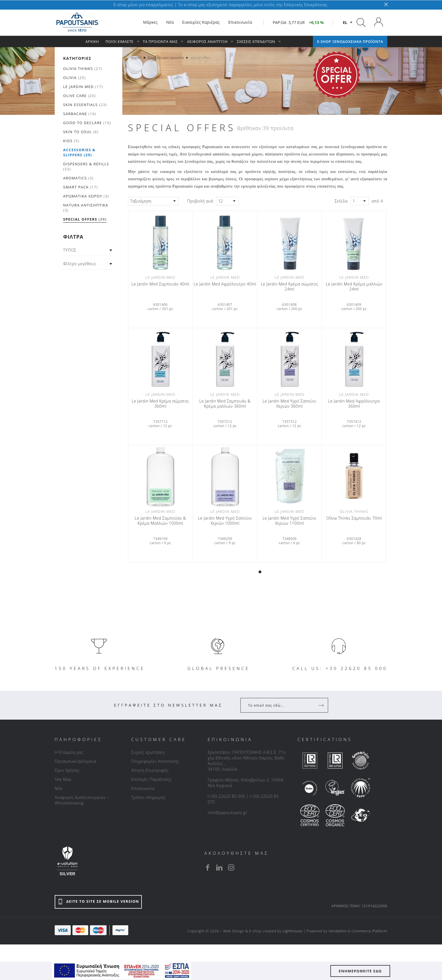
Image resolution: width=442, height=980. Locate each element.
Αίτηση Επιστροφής (150, 770)
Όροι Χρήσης (67, 770)
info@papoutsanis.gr (227, 813)
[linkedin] (219, 867)
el (345, 22)
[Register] (322, 705)
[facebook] (207, 867)
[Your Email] (280, 705)
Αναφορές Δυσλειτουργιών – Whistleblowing (82, 800)
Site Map (63, 779)
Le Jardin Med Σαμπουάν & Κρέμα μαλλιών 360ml (225, 404)
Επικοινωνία (143, 788)
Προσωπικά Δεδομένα (75, 761)
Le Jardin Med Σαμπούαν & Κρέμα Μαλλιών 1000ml (160, 521)
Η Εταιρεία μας (69, 752)
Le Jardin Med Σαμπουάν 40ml (160, 284)
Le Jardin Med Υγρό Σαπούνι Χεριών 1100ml (289, 521)
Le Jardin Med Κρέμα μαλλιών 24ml (354, 287)
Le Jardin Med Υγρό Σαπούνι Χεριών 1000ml (225, 521)
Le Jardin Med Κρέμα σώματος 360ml (160, 404)
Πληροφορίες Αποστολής (155, 761)
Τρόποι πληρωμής (148, 797)
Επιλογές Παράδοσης (151, 779)
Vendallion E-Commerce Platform (358, 931)
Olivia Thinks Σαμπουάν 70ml (354, 518)
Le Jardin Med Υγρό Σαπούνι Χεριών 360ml (289, 404)
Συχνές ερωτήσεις (148, 752)
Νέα (58, 788)
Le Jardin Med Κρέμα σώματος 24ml (289, 287)
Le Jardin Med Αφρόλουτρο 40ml (225, 284)
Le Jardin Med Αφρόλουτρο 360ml (354, 404)
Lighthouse (292, 931)
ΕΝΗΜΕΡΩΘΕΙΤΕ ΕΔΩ (360, 971)
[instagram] (231, 867)
